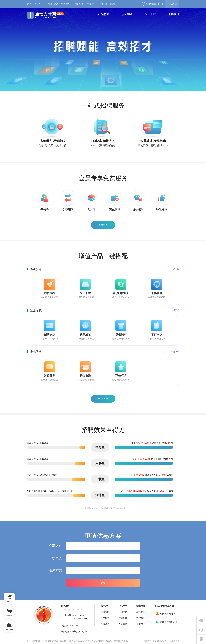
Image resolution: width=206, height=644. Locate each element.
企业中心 (40, 4)
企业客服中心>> (79, 632)
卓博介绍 (105, 612)
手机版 (103, 4)
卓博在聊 (79, 4)
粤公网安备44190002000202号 (100, 641)
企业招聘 (141, 606)
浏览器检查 (175, 641)
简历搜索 (53, 4)
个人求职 (123, 606)
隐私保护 (156, 641)
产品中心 (92, 4)
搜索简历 (141, 618)
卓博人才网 (45, 15)
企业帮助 (141, 624)
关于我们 (105, 606)
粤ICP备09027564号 (80, 641)
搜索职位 (123, 618)
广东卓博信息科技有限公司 (40, 641)
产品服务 (105, 618)
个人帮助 (123, 624)
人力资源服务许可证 (121, 641)
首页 (29, 4)
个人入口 (172, 4)
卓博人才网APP (165, 614)
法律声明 (148, 641)
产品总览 (104, 14)
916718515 (75, 626)
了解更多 (103, 225)
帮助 (112, 4)
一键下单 (175, 269)
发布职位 (141, 612)
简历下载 (150, 14)
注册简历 (123, 612)
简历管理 (66, 4)
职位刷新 (127, 14)
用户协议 (165, 641)
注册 (161, 4)
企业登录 (149, 4)
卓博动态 (105, 624)
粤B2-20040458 (65, 641)
